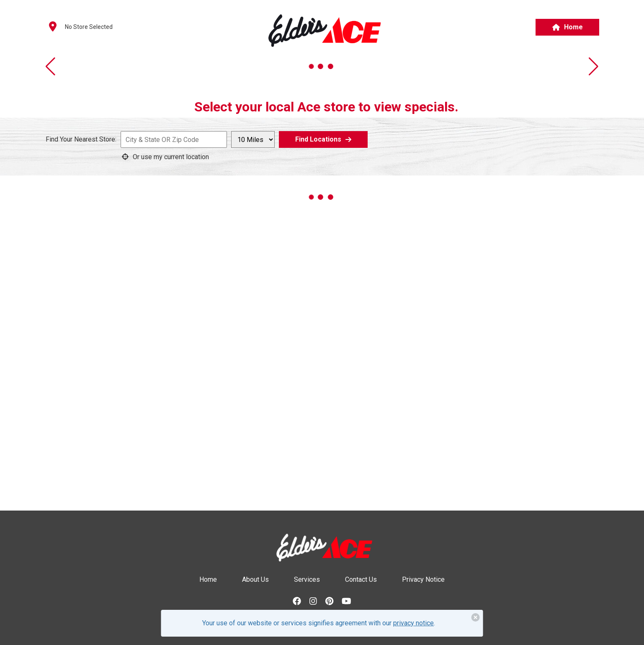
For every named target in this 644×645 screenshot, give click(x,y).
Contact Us (361, 579)
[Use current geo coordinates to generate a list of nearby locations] (171, 157)
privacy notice (413, 623)
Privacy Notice (423, 579)
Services (307, 579)
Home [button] (568, 27)
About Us (255, 579)
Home (208, 579)
